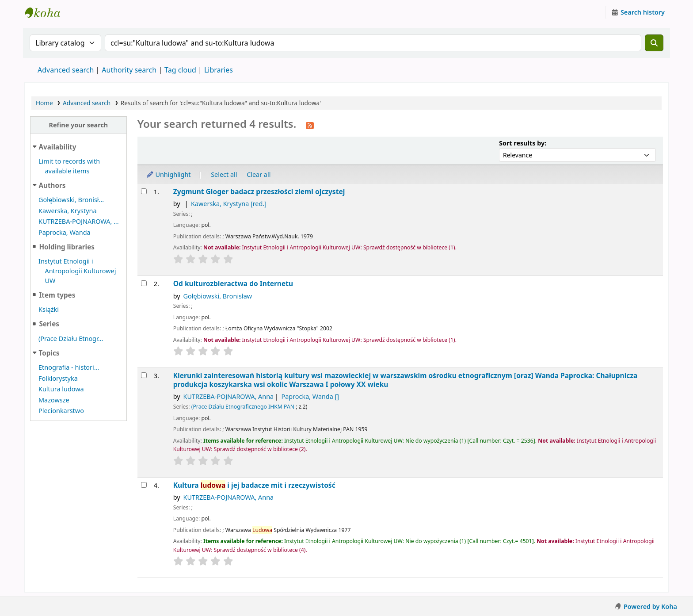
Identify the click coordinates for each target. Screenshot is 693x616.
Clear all (259, 174)
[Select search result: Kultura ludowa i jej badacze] (144, 485)
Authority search (129, 70)
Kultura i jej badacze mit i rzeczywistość (254, 485)
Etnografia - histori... (69, 367)
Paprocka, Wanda (65, 232)
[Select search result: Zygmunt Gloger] (144, 191)
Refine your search (78, 125)
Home (44, 103)
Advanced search (66, 70)
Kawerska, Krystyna (68, 211)
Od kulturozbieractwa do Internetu (233, 284)
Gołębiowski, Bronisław (218, 296)
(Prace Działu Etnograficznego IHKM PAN (243, 407)
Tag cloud (180, 70)
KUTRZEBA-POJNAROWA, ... (79, 221)
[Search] (654, 43)
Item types (57, 295)
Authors (52, 185)
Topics (49, 353)
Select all (224, 174)
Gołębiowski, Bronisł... (71, 200)
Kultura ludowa (61, 389)
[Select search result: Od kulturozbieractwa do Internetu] (144, 283)
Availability (58, 147)
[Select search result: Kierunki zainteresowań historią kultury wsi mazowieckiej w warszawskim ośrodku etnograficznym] (144, 375)
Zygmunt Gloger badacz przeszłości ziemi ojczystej (259, 192)
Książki (49, 309)
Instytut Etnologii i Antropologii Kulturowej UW (47, 12)
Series (49, 324)
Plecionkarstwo (61, 411)
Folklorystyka (58, 378)
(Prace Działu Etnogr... (71, 339)
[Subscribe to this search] (310, 125)
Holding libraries (67, 247)
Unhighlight (168, 174)
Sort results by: (523, 143)
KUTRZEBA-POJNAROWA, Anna (229, 396)
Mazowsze (54, 400)
